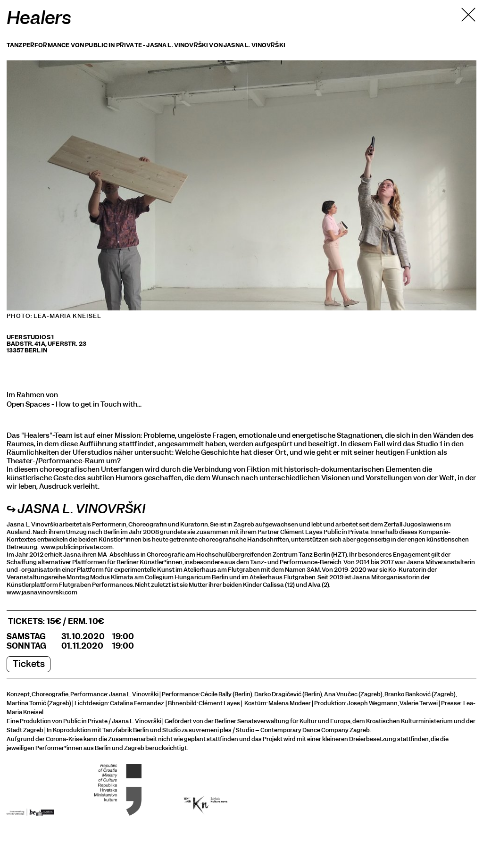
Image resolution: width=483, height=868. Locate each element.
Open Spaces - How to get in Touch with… (74, 404)
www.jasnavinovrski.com (42, 592)
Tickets (29, 664)
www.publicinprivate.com (77, 547)
